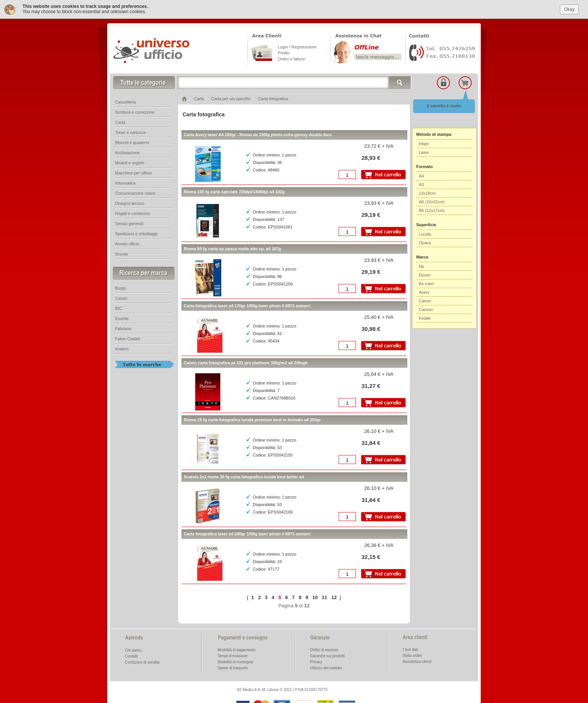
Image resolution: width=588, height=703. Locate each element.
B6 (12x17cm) (432, 210)
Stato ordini (412, 656)
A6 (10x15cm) (432, 202)
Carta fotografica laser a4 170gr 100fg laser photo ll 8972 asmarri (247, 306)
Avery (424, 292)
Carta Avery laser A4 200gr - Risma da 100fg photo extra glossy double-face (258, 135)
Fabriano (123, 329)
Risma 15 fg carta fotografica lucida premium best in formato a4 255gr (252, 420)
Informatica (125, 183)
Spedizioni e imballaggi (136, 234)
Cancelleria (125, 102)
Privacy (316, 662)
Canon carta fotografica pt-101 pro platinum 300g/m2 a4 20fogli (245, 363)
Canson (426, 309)
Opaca (425, 243)
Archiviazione (127, 153)
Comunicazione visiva (135, 193)
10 (315, 597)
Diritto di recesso (324, 650)
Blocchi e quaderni (132, 143)
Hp (421, 266)
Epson (425, 275)
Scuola (121, 254)
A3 (421, 185)
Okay (569, 9)
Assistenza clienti (417, 662)
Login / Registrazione (297, 47)
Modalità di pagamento (236, 650)
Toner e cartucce (130, 132)
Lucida (425, 234)
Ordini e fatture (292, 59)
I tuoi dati (410, 650)
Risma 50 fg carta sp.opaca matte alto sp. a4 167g (232, 249)
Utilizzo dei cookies (326, 668)
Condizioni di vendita (142, 662)
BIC (118, 308)
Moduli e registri (130, 163)
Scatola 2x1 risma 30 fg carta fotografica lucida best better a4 (244, 477)
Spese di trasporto (233, 668)
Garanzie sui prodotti (327, 656)
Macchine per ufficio (133, 173)
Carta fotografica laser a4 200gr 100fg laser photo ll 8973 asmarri (247, 534)
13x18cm (427, 193)
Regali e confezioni (133, 213)
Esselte (122, 318)
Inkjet (424, 144)
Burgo (121, 288)
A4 (421, 176)
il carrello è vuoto (444, 106)
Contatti (131, 656)
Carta (120, 122)
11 (324, 597)
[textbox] (294, 83)
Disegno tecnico (130, 203)
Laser (424, 152)
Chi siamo (133, 650)
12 (334, 597)
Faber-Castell (127, 339)
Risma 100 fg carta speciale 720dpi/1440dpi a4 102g (234, 192)
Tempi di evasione (232, 656)
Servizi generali (129, 224)
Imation (122, 349)
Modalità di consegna (235, 662)
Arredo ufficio (127, 244)
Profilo (284, 53)
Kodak (425, 318)
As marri (427, 284)
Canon (425, 301)
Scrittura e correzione (135, 112)
